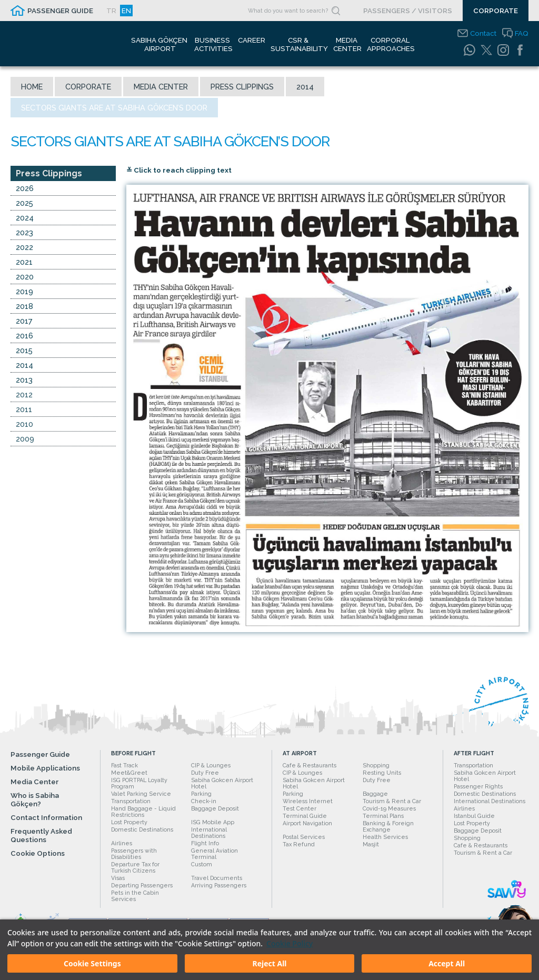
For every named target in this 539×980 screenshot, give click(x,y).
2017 (24, 322)
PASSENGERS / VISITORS (408, 11)
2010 (24, 425)
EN (126, 11)
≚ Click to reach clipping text (179, 171)
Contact (483, 33)
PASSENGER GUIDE (60, 11)
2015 (24, 351)
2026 (25, 189)
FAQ (522, 33)
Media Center (161, 87)
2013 (24, 381)
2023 (24, 233)
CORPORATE (496, 11)
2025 (24, 204)
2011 (24, 410)
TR (111, 11)
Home (32, 87)
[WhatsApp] (470, 50)
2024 (25, 219)
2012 (24, 396)
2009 (25, 440)
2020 (25, 278)
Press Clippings (242, 87)
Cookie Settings (92, 963)
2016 (24, 337)
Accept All (447, 963)
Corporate (88, 87)
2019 (24, 292)
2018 (24, 307)
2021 (24, 263)
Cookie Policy (290, 943)
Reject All (269, 963)
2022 (24, 248)
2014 (305, 87)
